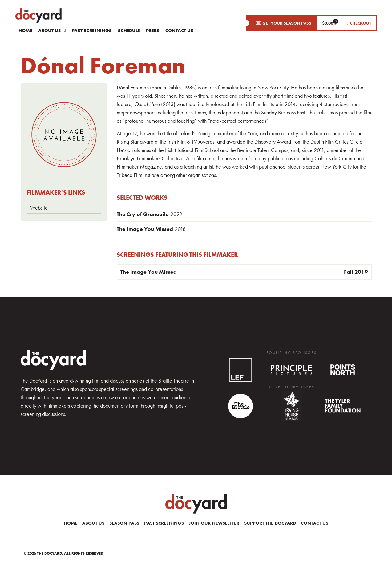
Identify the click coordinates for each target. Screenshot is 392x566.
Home (25, 31)
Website (39, 208)
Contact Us (179, 31)
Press (153, 31)
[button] (281, 23)
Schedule (129, 31)
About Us (52, 30)
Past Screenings (92, 31)
